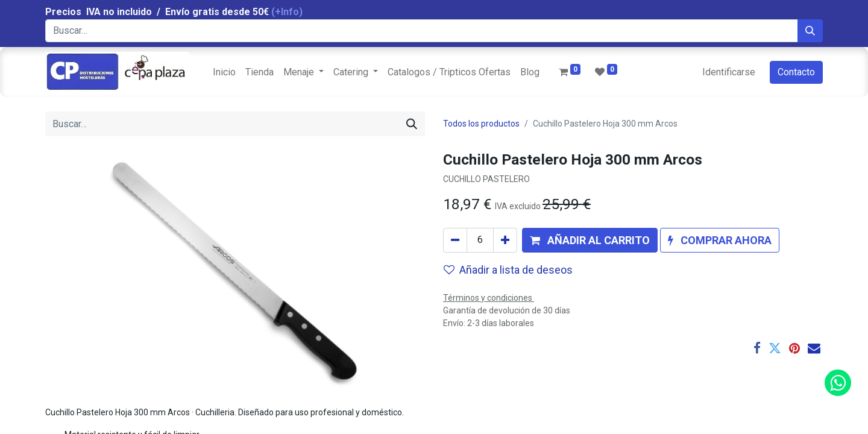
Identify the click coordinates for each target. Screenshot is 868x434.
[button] (590, 240)
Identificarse (729, 72)
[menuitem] (224, 72)
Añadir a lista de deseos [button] (508, 270)
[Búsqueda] (810, 31)
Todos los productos (481, 124)
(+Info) (287, 12)
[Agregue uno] (505, 240)
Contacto (796, 72)
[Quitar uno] (455, 240)
